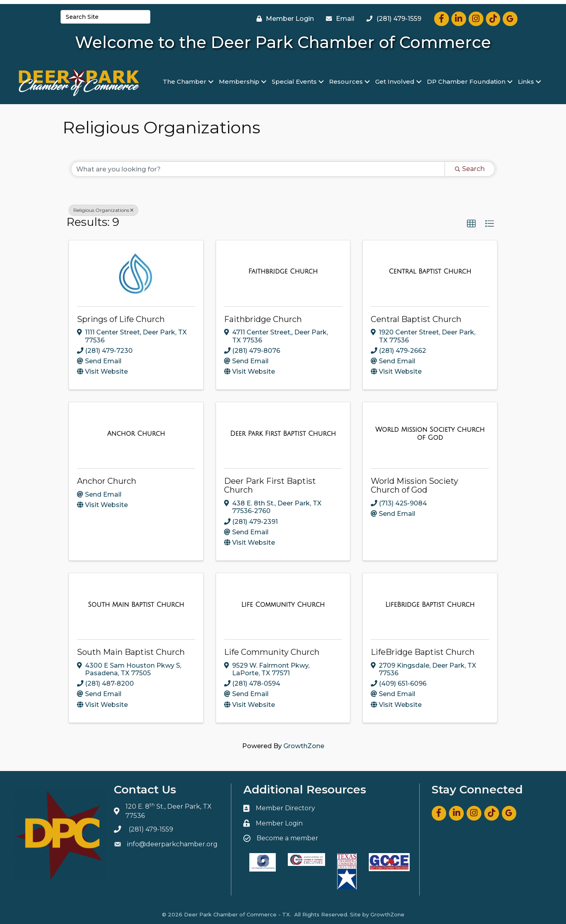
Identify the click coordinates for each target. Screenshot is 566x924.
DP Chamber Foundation (466, 82)
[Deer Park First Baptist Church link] (283, 434)
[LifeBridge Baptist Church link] (430, 605)
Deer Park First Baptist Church (270, 485)
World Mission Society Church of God (414, 485)
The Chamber (185, 82)
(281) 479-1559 (151, 829)
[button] (471, 224)
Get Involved (395, 82)
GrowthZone (304, 746)
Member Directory (285, 808)
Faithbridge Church (263, 319)
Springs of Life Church (121, 319)
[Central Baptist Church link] (430, 272)
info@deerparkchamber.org (172, 844)
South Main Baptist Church (131, 652)
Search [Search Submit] (470, 169)
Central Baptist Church (416, 319)
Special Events (294, 82)
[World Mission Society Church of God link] (430, 434)
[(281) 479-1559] (392, 19)
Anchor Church (107, 481)
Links (526, 82)
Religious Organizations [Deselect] (103, 210)
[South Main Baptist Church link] (136, 605)
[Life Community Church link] (283, 605)
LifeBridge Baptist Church (423, 652)
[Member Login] (283, 19)
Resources (346, 82)
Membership (239, 82)
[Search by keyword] (258, 169)
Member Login (279, 823)
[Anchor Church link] (136, 434)
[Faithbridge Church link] (283, 272)
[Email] (338, 19)
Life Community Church (272, 652)
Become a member (287, 838)
